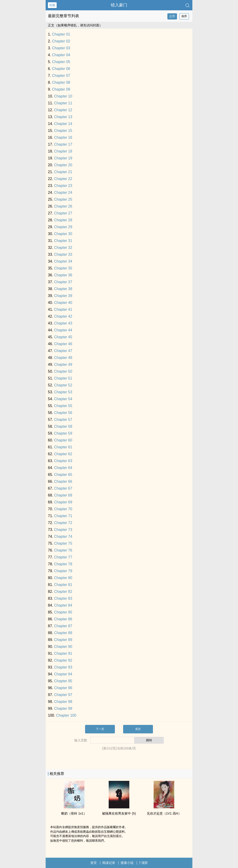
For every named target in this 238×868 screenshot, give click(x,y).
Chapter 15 (63, 131)
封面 (52, 5)
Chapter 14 (63, 124)
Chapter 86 (63, 619)
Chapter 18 (63, 151)
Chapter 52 (63, 385)
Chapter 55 (63, 406)
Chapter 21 (63, 172)
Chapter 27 (63, 213)
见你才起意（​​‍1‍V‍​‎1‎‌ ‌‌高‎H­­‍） (164, 813)
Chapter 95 (63, 681)
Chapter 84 (63, 605)
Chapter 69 (63, 502)
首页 (94, 863)
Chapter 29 (63, 227)
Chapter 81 (63, 585)
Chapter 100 (66, 715)
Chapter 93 (63, 667)
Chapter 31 (63, 241)
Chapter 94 (63, 674)
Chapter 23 (63, 186)
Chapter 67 (63, 488)
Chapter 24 (63, 193)
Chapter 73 (63, 530)
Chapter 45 (63, 337)
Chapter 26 (63, 206)
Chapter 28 (63, 220)
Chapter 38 (63, 289)
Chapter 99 (63, 709)
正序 (172, 16)
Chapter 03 (61, 48)
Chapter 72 (63, 523)
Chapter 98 (63, 702)
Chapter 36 (63, 275)
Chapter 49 (63, 365)
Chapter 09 (61, 89)
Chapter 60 (63, 440)
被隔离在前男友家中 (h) (119, 813)
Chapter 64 (63, 468)
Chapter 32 (63, 248)
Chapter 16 (63, 137)
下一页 (100, 729)
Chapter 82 (63, 592)
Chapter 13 (63, 117)
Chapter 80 (63, 578)
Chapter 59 (63, 433)
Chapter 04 (61, 55)
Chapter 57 (63, 420)
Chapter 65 (63, 475)
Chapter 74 (63, 537)
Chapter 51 (63, 378)
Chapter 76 (63, 550)
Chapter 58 (63, 426)
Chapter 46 (63, 344)
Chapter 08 (61, 82)
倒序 (184, 16)
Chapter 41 (63, 309)
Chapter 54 (63, 399)
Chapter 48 (63, 358)
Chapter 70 (63, 509)
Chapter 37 (63, 282)
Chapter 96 (63, 688)
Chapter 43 (63, 323)
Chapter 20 (63, 165)
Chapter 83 (63, 598)
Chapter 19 (63, 158)
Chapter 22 (63, 179)
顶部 (143, 863)
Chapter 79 (63, 571)
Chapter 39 (63, 296)
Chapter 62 (63, 454)
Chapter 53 (63, 392)
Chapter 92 (63, 660)
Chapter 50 (63, 371)
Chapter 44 (63, 330)
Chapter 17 (63, 144)
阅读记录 (109, 863)
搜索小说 (127, 863)
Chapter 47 (63, 351)
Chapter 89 (63, 640)
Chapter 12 (63, 110)
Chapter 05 (61, 62)
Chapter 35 (63, 268)
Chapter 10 (63, 96)
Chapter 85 (63, 612)
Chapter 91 (63, 653)
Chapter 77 (63, 557)
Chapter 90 (63, 647)
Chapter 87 (63, 626)
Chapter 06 (61, 69)
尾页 (138, 729)
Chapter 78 (63, 564)
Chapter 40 (63, 303)
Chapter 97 (63, 695)
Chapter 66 (63, 481)
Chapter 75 (63, 543)
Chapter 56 (63, 413)
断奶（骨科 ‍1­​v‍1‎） (74, 813)
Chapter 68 (63, 495)
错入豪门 (119, 5)
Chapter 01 (61, 34)
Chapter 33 (63, 254)
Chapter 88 (63, 633)
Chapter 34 (63, 261)
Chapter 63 (63, 461)
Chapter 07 (61, 76)
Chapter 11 (63, 103)
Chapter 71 (63, 516)
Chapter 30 (63, 234)
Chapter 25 (63, 199)
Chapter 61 (63, 447)
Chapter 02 (61, 41)
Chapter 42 (63, 316)
